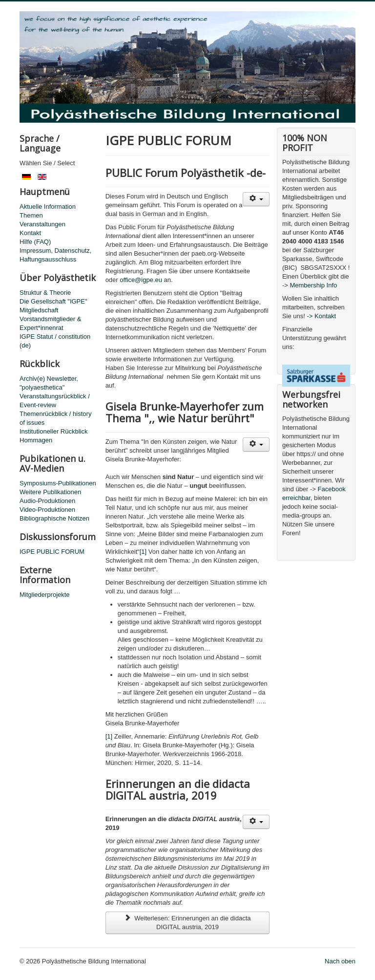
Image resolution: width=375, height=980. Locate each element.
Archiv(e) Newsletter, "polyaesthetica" (49, 383)
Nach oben (340, 961)
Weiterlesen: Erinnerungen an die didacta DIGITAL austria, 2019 (187, 923)
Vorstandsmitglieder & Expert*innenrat (50, 323)
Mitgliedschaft (39, 310)
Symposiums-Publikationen (58, 483)
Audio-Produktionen (47, 501)
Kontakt (30, 233)
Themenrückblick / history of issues (55, 418)
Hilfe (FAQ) (35, 242)
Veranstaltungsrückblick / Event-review (55, 401)
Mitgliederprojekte (45, 595)
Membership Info (313, 285)
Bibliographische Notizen (54, 518)
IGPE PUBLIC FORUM (52, 552)
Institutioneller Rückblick (53, 431)
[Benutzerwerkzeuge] (256, 199)
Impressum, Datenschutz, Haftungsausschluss (55, 255)
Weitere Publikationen (50, 492)
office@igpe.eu (141, 280)
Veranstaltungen (42, 224)
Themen (31, 215)
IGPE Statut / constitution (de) (55, 341)
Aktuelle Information (48, 207)
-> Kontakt (322, 316)
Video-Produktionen (47, 510)
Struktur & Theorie (45, 293)
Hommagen (36, 440)
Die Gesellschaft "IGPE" (53, 301)
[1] (143, 552)
